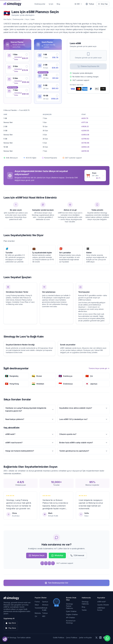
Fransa (37, 602)
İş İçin (51, 4)
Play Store (11, 628)
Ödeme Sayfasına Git (88, 66)
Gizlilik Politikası (59, 638)
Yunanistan (39, 608)
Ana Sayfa (7, 19)
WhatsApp (57, 555)
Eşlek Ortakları (71, 611)
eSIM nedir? (30, 434)
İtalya (37, 605)
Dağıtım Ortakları (72, 614)
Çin (36, 616)
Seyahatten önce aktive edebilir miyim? (83, 408)
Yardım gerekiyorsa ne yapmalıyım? (83, 451)
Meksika (38, 613)
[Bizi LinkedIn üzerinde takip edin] (100, 638)
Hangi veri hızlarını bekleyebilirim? (30, 451)
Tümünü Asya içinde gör (99, 368)
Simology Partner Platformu (70, 606)
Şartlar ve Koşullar (85, 638)
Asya (27, 19)
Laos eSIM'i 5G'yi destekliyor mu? (83, 419)
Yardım (84, 610)
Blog (58, 4)
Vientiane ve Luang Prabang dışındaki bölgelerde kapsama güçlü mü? (30, 409)
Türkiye (45, 613)
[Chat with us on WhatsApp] (107, 638)
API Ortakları (71, 618)
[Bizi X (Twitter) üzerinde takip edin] (96, 638)
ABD (44, 616)
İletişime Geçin (37, 555)
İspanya (45, 602)
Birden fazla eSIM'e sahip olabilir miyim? (83, 443)
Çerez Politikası (72, 638)
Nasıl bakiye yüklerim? (30, 419)
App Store (11, 623)
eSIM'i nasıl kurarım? (30, 443)
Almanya (45, 605)
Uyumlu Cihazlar (103, 605)
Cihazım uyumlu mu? (83, 434)
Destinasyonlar (40, 4)
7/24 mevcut (77, 555)
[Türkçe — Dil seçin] (90, 4)
